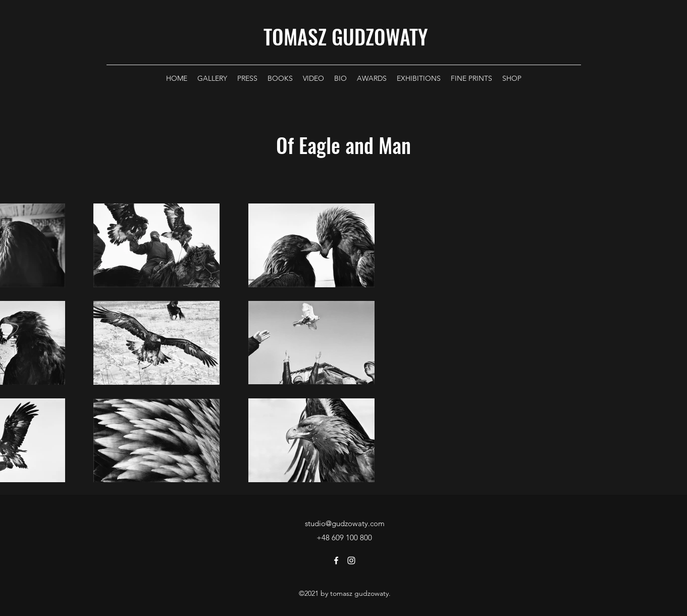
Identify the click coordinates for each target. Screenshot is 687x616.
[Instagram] (351, 560)
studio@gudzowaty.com (345, 523)
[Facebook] (336, 560)
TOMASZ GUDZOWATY (346, 36)
